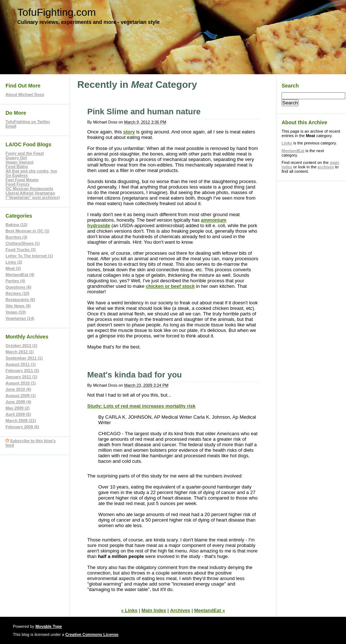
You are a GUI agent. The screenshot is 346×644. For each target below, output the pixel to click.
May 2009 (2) (17, 408)
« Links (129, 610)
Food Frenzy (17, 184)
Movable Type (49, 626)
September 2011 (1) (24, 358)
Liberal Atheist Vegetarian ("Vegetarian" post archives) (33, 195)
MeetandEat (293, 151)
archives (326, 167)
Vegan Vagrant (20, 162)
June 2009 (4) (18, 402)
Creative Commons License (92, 634)
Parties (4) (15, 281)
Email (11, 126)
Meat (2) (13, 268)
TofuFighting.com (57, 12)
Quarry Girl (16, 158)
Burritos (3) (16, 237)
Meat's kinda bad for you (135, 375)
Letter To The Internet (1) (29, 256)
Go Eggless (17, 175)
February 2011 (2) (22, 371)
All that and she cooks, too (31, 171)
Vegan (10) (16, 312)
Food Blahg (17, 167)
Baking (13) (16, 225)
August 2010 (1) (21, 383)
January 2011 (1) (21, 377)
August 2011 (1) (21, 364)
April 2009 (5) (18, 414)
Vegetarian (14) (20, 318)
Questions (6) (18, 287)
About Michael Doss (25, 94)
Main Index (154, 610)
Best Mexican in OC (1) (27, 231)
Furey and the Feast (25, 153)
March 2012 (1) (20, 352)
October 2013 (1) (21, 346)
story (129, 132)
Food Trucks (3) (21, 250)
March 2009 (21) (21, 421)
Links (287, 143)
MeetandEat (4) (20, 275)
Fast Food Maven (22, 180)
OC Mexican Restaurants (29, 189)
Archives (180, 610)
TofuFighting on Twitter (28, 122)
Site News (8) (18, 306)
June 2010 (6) (18, 389)
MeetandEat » (209, 610)
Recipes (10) (17, 293)
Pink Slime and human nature (144, 112)
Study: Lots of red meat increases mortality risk (141, 406)
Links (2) (14, 262)
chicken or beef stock (170, 286)
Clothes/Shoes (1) (23, 243)
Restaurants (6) (20, 300)
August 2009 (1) (21, 396)
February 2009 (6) (22, 427)
